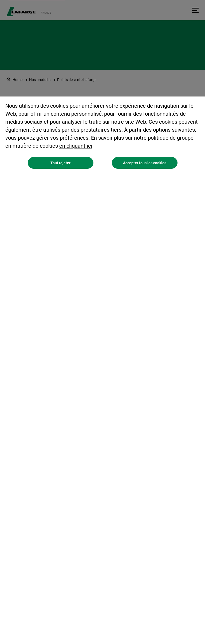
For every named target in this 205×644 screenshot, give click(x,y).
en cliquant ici (76, 146)
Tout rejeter (60, 163)
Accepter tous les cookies (145, 163)
